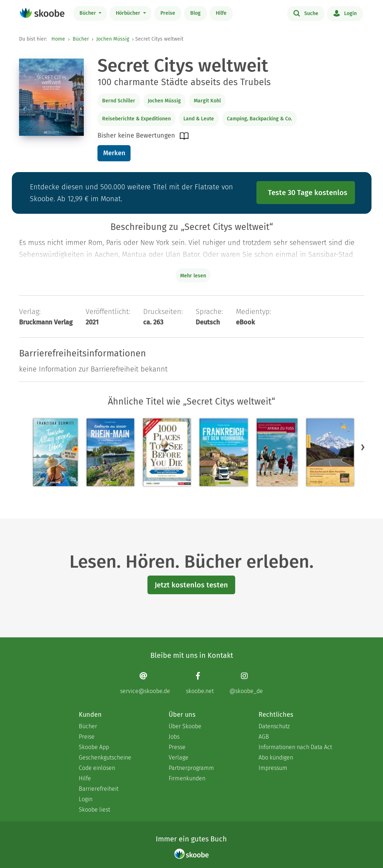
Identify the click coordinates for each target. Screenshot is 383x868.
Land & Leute (199, 119)
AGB (264, 737)
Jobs (174, 737)
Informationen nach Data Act (295, 747)
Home (58, 39)
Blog (195, 13)
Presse (177, 747)
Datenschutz (274, 726)
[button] (363, 447)
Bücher (88, 13)
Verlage (179, 758)
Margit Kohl (207, 101)
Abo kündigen (276, 758)
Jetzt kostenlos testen (191, 585)
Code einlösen (97, 768)
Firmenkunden (187, 778)
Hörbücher (129, 13)
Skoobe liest (94, 810)
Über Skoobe (185, 726)
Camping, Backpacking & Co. (259, 119)
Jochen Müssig (113, 39)
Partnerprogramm (191, 768)
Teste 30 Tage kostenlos (308, 193)
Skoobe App (94, 747)
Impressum (273, 768)
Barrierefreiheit (99, 789)
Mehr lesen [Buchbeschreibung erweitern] (193, 276)
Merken (114, 153)
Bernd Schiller (119, 101)
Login (345, 13)
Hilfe (221, 13)
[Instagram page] (246, 683)
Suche (306, 13)
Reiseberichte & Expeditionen (136, 119)
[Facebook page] (200, 683)
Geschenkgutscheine (105, 758)
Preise (168, 13)
